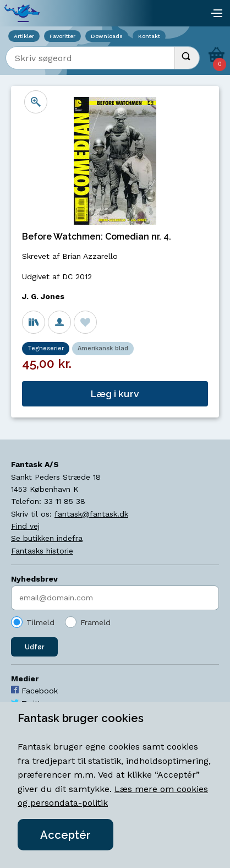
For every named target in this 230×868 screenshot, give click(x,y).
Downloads (107, 36)
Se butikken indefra (47, 538)
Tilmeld (40, 622)
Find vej (25, 526)
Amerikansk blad (103, 348)
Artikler (24, 36)
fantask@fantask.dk (91, 514)
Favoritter (62, 36)
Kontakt (149, 36)
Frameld (95, 622)
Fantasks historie (42, 551)
